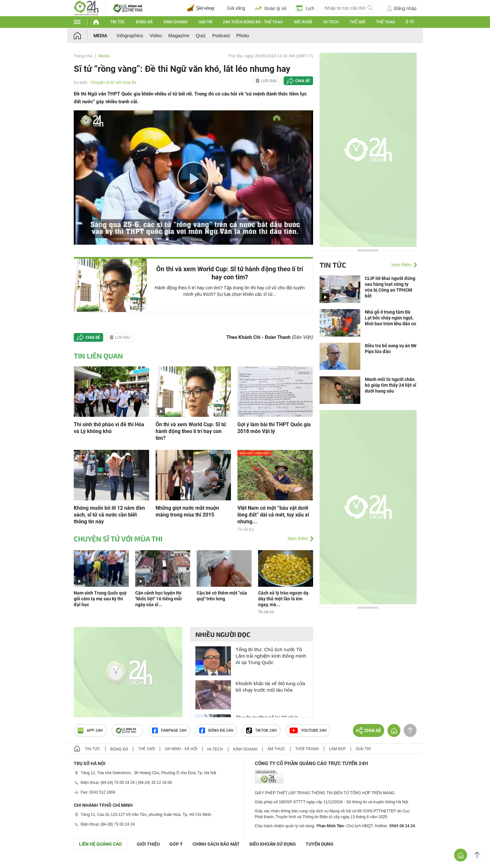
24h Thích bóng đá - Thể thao (253, 22)
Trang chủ (83, 56)
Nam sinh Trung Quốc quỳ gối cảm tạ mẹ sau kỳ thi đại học (100, 599)
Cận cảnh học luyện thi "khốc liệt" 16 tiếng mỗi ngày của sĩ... (158, 599)
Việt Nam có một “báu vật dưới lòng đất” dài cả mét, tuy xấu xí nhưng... (273, 515)
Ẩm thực (276, 749)
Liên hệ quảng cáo (100, 844)
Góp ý (176, 844)
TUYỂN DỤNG (320, 844)
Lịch (305, 8)
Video (156, 35)
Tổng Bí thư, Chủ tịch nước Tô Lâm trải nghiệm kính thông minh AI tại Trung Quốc (271, 656)
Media (100, 36)
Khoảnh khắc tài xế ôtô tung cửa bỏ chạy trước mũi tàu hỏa (271, 687)
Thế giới (357, 22)
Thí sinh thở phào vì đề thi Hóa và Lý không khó (109, 428)
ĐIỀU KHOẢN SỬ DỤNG (273, 844)
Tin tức (118, 22)
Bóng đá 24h (216, 730)
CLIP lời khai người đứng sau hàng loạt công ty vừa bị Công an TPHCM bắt (390, 287)
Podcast (221, 35)
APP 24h (90, 730)
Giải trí (205, 22)
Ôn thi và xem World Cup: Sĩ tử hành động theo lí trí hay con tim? (230, 273)
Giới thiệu (148, 844)
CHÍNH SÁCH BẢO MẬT (216, 844)
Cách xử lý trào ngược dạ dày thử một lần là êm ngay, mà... (283, 599)
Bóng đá (144, 22)
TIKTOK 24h (261, 730)
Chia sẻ (303, 81)
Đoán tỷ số (271, 8)
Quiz (201, 35)
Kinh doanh (176, 22)
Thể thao (386, 22)
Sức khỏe (303, 22)
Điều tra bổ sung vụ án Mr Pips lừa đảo (391, 349)
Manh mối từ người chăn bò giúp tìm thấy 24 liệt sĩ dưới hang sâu (391, 385)
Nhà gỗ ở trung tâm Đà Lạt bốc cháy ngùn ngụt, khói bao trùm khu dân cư (391, 318)
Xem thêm (298, 539)
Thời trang (307, 749)
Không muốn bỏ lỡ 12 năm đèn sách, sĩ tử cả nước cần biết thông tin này (109, 515)
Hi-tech (331, 22)
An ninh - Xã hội (181, 749)
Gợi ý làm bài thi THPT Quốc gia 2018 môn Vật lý (274, 428)
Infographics (130, 35)
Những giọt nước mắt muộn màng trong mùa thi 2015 (187, 511)
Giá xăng (236, 8)
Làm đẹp (337, 749)
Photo (242, 35)
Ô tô (410, 22)
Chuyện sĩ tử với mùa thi (114, 82)
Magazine (179, 35)
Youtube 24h (308, 730)
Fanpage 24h (169, 730)
